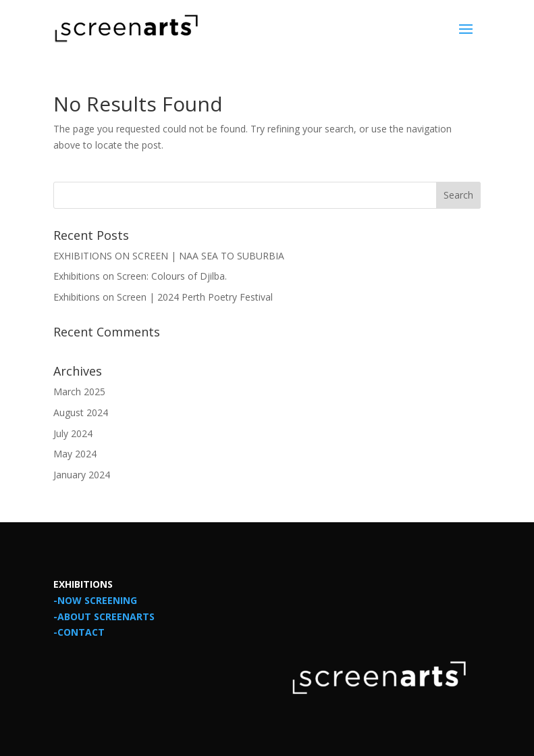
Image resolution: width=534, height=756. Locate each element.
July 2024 (73, 433)
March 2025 (79, 392)
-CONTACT (79, 632)
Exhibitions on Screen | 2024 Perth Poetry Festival (163, 297)
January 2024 (82, 475)
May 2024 (75, 454)
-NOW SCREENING (95, 600)
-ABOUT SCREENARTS (104, 616)
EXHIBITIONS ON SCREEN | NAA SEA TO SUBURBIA (169, 256)
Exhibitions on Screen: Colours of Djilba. (140, 276)
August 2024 (81, 412)
